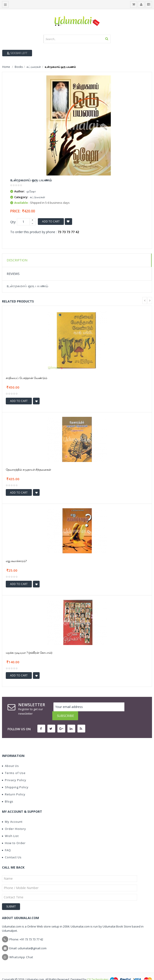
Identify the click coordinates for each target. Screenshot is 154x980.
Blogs (8, 792)
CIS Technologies (98, 971)
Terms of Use (14, 764)
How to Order (14, 834)
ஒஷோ (31, 191)
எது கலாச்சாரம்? (16, 561)
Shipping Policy (15, 778)
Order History (14, 820)
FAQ (6, 841)
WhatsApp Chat (21, 948)
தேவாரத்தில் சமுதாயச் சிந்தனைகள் (28, 470)
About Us (10, 757)
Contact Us (12, 848)
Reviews (13, 274)
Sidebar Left (17, 53)
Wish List (10, 827)
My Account (12, 813)
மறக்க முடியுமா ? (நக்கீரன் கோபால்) (29, 653)
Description (17, 260)
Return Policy (14, 785)
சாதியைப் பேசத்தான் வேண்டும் (26, 378)
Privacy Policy (14, 771)
